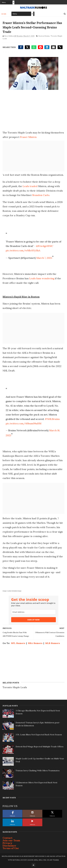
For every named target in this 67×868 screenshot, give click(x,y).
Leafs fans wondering (42, 278)
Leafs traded (30, 186)
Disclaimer (9, 846)
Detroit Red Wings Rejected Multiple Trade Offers (40, 747)
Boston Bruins (44, 36)
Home (4, 14)
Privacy (7, 843)
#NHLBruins (52, 419)
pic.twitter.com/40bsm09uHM (24, 423)
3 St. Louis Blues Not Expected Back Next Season (39, 735)
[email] (33, 612)
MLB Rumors (52, 643)
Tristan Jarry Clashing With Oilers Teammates (38, 770)
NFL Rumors (18, 643)
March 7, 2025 (44, 258)
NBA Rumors (35, 643)
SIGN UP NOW (33, 620)
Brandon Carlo (41, 195)
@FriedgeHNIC (45, 246)
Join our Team (11, 840)
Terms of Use (11, 848)
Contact (8, 838)
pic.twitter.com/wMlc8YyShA (23, 250)
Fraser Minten (28, 137)
